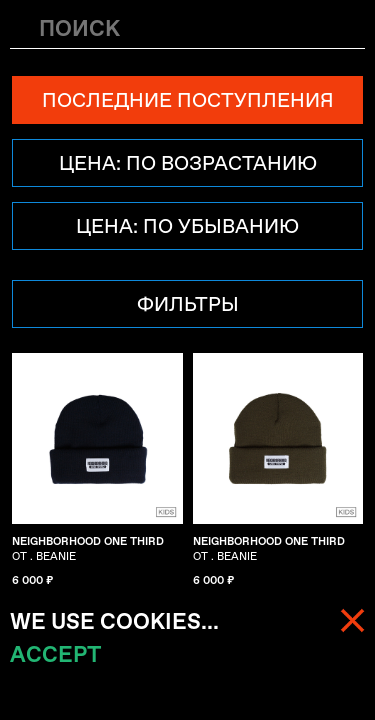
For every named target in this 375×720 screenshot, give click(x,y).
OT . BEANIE (88, 549)
